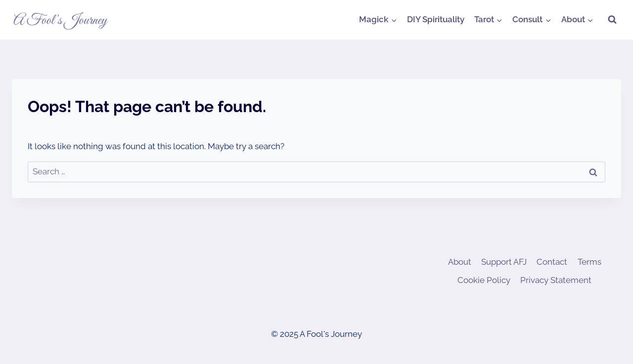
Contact (552, 262)
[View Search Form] (612, 20)
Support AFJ (504, 262)
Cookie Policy (484, 280)
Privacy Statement (556, 280)
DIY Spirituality (436, 19)
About (460, 262)
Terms (589, 262)
